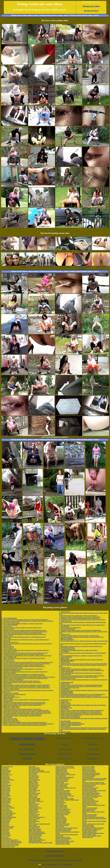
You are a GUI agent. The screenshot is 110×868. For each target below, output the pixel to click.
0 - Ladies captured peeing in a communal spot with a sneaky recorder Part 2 (24, 725)
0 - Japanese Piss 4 (65, 702)
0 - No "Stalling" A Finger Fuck (11, 622)
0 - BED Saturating (65, 706)
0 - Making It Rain (64, 658)
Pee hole (65, 744)
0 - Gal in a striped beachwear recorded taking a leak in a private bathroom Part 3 (25, 640)
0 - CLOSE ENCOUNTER (66, 672)
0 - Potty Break (6, 641)
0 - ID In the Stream (65, 726)
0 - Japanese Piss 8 (7, 636)
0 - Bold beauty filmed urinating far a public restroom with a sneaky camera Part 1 (26, 686)
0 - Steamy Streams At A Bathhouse (70, 717)
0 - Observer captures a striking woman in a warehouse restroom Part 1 (80, 617)
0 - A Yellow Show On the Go (67, 678)
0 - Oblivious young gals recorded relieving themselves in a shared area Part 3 (25, 678)
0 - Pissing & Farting (65, 732)
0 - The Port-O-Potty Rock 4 (67, 629)
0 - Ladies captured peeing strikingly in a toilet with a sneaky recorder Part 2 (24, 634)
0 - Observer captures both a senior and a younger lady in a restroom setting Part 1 (26, 688)
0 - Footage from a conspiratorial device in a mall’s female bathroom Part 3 (81, 685)
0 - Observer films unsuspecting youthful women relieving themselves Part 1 (24, 630)
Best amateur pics (27, 749)
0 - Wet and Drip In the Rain (10, 720)
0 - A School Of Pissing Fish (10, 642)
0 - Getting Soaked (65, 684)
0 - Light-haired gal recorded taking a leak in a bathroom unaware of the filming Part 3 (27, 656)
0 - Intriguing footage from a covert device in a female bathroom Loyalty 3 (81, 686)
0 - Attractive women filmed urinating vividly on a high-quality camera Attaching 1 (25, 700)
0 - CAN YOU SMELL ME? (9, 657)
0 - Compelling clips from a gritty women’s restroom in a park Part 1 (22, 709)
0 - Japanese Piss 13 (8, 646)
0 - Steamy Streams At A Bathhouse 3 (70, 722)
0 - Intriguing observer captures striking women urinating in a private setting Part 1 (26, 685)
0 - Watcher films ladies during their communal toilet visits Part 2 (21, 681)
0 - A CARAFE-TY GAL (66, 708)
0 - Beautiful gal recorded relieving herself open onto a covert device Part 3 (24, 702)
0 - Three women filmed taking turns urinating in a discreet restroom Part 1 (24, 666)
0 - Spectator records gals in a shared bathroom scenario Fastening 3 (79, 618)
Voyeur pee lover (91, 11)
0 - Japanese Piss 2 (65, 612)
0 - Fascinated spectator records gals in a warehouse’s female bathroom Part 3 (25, 653)
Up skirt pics (27, 758)
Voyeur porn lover (93, 754)
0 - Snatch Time (64, 701)
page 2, (91, 15)
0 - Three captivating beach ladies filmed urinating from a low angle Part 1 (81, 673)
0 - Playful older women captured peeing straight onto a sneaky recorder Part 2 (82, 620)
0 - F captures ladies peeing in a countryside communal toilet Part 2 (21, 716)
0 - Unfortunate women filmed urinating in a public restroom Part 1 (79, 677)
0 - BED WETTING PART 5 (67, 661)
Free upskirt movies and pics (93, 738)
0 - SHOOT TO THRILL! (66, 638)
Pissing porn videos (91, 6)
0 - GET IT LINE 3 (64, 709)
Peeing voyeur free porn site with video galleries (57, 864)
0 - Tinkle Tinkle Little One (9, 652)
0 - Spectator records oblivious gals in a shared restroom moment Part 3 (80, 630)
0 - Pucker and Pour (65, 704)
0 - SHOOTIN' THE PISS (66, 692)
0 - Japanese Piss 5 (65, 634)
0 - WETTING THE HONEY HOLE (11, 670)
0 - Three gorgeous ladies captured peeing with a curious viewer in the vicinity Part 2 (26, 713)
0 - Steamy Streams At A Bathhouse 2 (70, 716)
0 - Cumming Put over (66, 700)
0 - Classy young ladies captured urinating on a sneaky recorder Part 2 (22, 624)
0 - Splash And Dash (65, 674)
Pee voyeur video (65, 758)
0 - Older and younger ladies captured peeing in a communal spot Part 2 (80, 712)
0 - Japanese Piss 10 (8, 660)
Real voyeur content (65, 749)
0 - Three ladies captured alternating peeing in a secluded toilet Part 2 (22, 633)
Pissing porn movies (55, 851)
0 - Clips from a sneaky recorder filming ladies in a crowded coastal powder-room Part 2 (27, 621)
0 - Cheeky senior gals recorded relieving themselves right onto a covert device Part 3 (27, 644)
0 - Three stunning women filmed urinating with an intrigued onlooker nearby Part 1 (83, 728)
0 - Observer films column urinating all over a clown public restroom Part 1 (81, 714)
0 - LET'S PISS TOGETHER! (10, 625)
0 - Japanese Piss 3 (65, 668)
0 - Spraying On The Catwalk (10, 693)
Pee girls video (93, 749)
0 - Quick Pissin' (7, 638)
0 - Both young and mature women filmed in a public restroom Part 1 (22, 682)
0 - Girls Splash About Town (67, 649)
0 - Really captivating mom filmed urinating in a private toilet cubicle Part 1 (23, 658)
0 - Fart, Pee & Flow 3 (8, 629)
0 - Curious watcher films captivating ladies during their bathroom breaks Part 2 (25, 620)
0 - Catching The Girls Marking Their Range (72, 724)
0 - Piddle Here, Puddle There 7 (11, 721)
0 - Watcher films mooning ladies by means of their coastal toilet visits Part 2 (24, 722)
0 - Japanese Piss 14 (8, 648)
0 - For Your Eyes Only (8, 661)
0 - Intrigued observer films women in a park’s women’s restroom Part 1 (23, 665)
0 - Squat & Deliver (65, 662)
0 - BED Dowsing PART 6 (9, 673)
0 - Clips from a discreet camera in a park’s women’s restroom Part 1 (79, 636)
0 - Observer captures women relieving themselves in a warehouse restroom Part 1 (26, 664)
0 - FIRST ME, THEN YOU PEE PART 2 (70, 725)
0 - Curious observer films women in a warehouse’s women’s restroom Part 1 (82, 670)
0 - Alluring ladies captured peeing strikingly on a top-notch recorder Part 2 (24, 676)
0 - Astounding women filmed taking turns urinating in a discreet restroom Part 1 (83, 705)
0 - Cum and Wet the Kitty (9, 649)
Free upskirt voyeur (27, 754)
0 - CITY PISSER (64, 652)
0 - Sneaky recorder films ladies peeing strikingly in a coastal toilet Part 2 (80, 713)
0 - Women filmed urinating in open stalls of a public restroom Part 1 (22, 705)
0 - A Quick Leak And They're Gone (12, 668)
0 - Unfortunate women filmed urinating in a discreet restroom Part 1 (22, 628)
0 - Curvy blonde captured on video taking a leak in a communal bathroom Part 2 (25, 710)
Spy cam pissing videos (55, 856)
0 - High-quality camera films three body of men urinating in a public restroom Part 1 (26, 712)
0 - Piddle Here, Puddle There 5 (11, 708)
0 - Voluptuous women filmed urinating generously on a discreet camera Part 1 (25, 632)
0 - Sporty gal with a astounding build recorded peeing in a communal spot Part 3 (25, 650)
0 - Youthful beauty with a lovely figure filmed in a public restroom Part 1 (23, 654)
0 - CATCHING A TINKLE (66, 693)
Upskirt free (93, 744)
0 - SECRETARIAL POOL (66, 682)
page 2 (30, 15)
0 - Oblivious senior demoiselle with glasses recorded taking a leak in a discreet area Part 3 (28, 677)
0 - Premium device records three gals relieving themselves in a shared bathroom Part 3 (27, 662)
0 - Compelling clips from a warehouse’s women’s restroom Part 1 (78, 616)
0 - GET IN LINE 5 (64, 626)
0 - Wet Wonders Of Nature (67, 648)
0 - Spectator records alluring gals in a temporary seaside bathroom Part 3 (23, 704)
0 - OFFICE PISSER (7, 698)
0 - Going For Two (7, 626)
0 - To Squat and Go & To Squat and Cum (14, 694)
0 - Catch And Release (66, 657)
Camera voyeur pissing (27, 738)
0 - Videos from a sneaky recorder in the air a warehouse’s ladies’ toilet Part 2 (82, 676)
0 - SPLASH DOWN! (65, 721)
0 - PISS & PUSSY (7, 717)
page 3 (36, 15)
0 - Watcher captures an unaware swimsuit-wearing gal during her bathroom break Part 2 (28, 724)
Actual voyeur (27, 744)
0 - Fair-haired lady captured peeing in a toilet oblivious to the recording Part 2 (82, 625)
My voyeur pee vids (65, 754)
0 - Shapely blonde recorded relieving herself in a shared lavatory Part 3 (80, 669)
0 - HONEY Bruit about (8, 696)
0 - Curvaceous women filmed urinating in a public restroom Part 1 (79, 650)
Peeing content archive (79, 15)
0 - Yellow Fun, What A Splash (10, 689)
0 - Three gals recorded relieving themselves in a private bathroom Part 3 (23, 674)
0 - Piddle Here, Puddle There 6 (11, 697)
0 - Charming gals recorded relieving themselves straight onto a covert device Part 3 (84, 690)
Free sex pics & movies (65, 738)
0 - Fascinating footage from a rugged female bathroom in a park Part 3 (22, 669)
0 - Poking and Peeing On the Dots (69, 688)
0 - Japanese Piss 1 (7, 701)
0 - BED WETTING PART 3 (67, 640)
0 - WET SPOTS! (6, 645)
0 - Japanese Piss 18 (65, 621)
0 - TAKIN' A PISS (7, 684)
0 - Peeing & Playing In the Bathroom (13, 680)
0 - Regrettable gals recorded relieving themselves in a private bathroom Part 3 (82, 694)
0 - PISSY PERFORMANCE (9, 618)
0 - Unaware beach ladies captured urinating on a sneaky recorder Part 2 (80, 696)
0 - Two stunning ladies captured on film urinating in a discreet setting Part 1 (81, 637)
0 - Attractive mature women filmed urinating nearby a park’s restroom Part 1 (81, 710)
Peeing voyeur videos (19, 15)
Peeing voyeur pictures (49, 15)
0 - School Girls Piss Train (9, 718)
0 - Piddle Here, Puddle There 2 (11, 706)
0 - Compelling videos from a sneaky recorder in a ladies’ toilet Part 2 (22, 714)
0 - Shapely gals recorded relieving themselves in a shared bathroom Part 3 (24, 637)
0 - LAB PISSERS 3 (65, 689)
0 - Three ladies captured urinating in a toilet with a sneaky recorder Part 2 (81, 646)
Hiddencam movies (93, 758)
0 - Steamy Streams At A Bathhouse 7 (70, 628)
